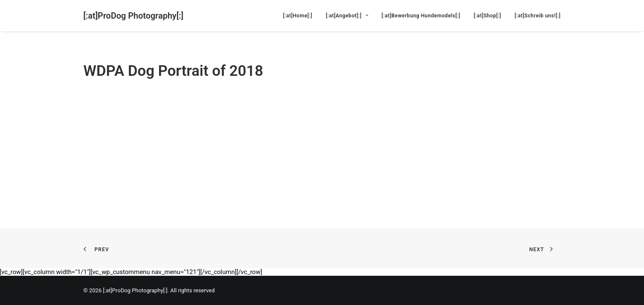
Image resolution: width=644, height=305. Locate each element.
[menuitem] (301, 16)
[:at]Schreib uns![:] (538, 16)
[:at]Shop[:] (488, 16)
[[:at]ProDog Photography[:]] (133, 16)
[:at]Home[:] (298, 16)
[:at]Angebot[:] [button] (347, 16)
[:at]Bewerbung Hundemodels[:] (421, 16)
